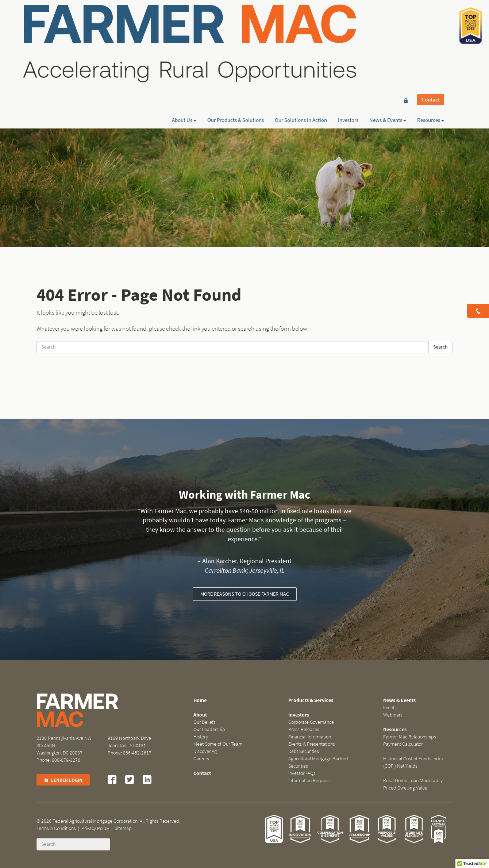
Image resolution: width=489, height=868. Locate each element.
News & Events (388, 32)
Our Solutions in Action (301, 32)
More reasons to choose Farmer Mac (245, 594)
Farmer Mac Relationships (410, 737)
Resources (431, 32)
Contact (431, 19)
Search (440, 347)
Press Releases (304, 729)
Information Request (309, 781)
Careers (201, 759)
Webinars (393, 715)
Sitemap (123, 828)
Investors (348, 32)
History (201, 737)
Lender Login (63, 780)
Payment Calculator (403, 744)
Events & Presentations (312, 744)
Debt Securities (304, 751)
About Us (184, 32)
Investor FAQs (302, 773)
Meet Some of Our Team (218, 744)
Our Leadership (209, 729)
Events (390, 708)
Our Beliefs (205, 722)
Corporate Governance (311, 722)
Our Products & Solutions (236, 32)
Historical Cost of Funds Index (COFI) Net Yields (413, 762)
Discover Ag (205, 751)
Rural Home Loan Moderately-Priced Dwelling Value (414, 784)
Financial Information (310, 737)
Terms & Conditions (56, 828)
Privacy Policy (95, 828)
